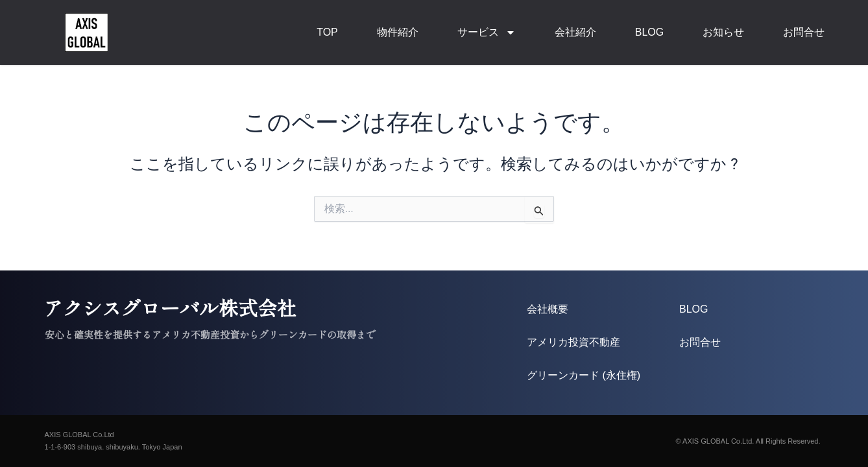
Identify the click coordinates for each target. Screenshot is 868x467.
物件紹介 (398, 32)
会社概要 (548, 309)
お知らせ (723, 32)
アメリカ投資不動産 (573, 342)
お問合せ (804, 32)
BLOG (649, 32)
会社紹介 (575, 32)
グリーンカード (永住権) (584, 375)
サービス (487, 32)
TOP (327, 32)
